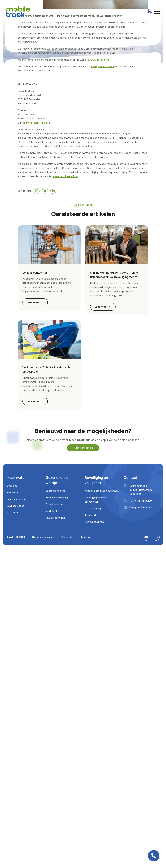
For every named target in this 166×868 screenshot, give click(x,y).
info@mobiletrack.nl (103, 66)
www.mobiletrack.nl (65, 176)
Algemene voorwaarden (43, 537)
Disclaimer (86, 537)
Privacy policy (68, 537)
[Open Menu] (157, 12)
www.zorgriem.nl (100, 60)
